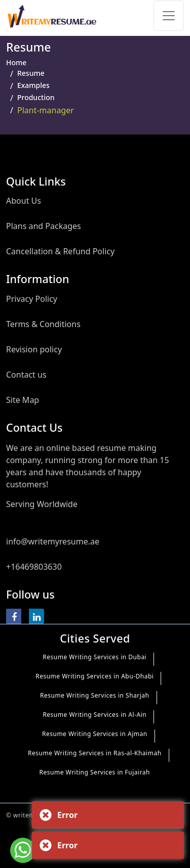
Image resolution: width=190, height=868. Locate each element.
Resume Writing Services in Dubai (94, 657)
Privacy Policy (32, 299)
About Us (24, 201)
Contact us (26, 375)
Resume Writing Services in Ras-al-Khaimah (95, 753)
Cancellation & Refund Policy (60, 251)
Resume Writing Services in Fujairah (95, 772)
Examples (33, 85)
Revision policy (34, 349)
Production (36, 97)
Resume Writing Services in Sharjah (94, 695)
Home (16, 62)
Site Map (23, 400)
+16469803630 (34, 567)
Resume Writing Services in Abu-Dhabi (94, 676)
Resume (31, 73)
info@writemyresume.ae (53, 541)
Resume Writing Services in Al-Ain (94, 715)
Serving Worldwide (42, 504)
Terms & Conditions (43, 324)
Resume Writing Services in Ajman (95, 734)
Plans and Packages (44, 226)
